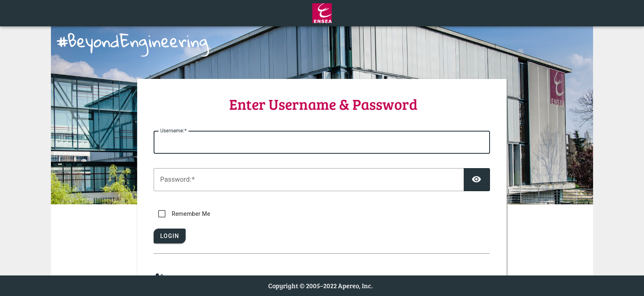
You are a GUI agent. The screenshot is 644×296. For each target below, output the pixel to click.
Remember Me (191, 214)
